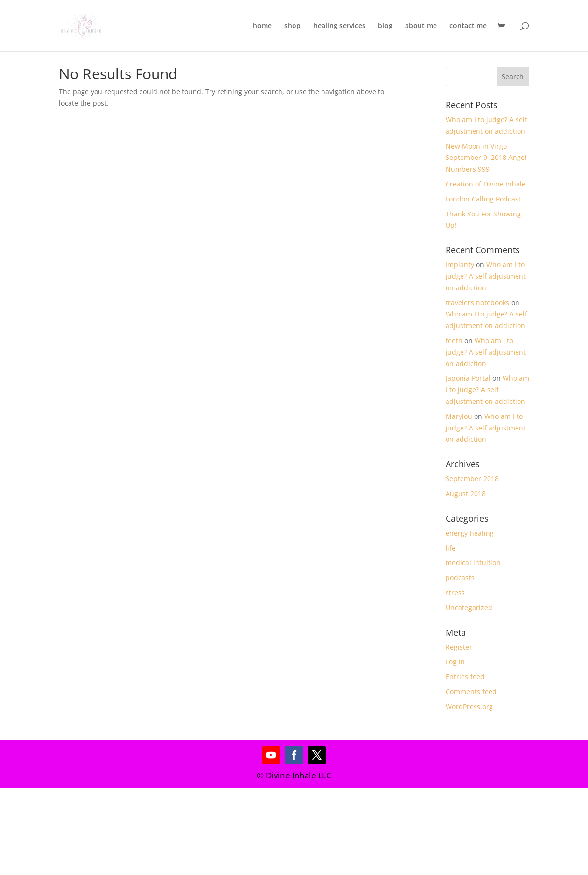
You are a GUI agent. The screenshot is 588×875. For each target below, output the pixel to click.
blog (385, 26)
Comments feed (471, 692)
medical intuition (473, 563)
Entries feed (465, 677)
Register (459, 647)
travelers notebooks (477, 303)
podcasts (460, 578)
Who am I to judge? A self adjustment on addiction (486, 276)
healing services (339, 26)
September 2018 (472, 479)
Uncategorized (469, 608)
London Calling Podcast (483, 199)
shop (293, 26)
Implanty (460, 265)
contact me (468, 26)
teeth (454, 340)
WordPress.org (469, 707)
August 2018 (466, 494)
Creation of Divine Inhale (486, 184)
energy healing (470, 533)
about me (421, 26)
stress (455, 593)
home (262, 26)
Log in (455, 662)
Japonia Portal (468, 378)
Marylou (459, 416)
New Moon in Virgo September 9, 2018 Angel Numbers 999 (486, 158)
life (451, 548)
